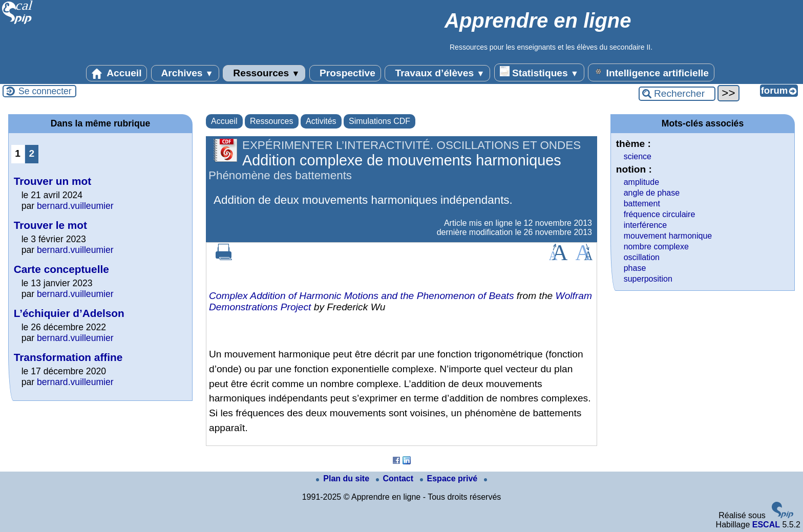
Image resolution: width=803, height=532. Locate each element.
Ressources (264, 73)
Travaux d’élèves (437, 73)
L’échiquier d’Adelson (69, 313)
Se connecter (45, 91)
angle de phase (652, 193)
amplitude (641, 182)
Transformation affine (68, 357)
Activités (321, 121)
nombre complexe (656, 247)
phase (635, 268)
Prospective (345, 73)
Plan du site (344, 478)
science (638, 156)
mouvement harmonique (668, 236)
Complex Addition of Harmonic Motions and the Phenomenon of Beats (362, 296)
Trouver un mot (52, 181)
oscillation (642, 257)
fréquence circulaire (660, 214)
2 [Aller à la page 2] (31, 153)
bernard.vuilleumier (75, 206)
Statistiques (539, 72)
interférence (646, 225)
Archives (185, 73)
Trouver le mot (50, 225)
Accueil (117, 73)
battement (642, 204)
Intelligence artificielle (651, 72)
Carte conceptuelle (61, 269)
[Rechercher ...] (677, 94)
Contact (396, 478)
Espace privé (450, 478)
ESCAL (766, 525)
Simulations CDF (379, 121)
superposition (648, 279)
